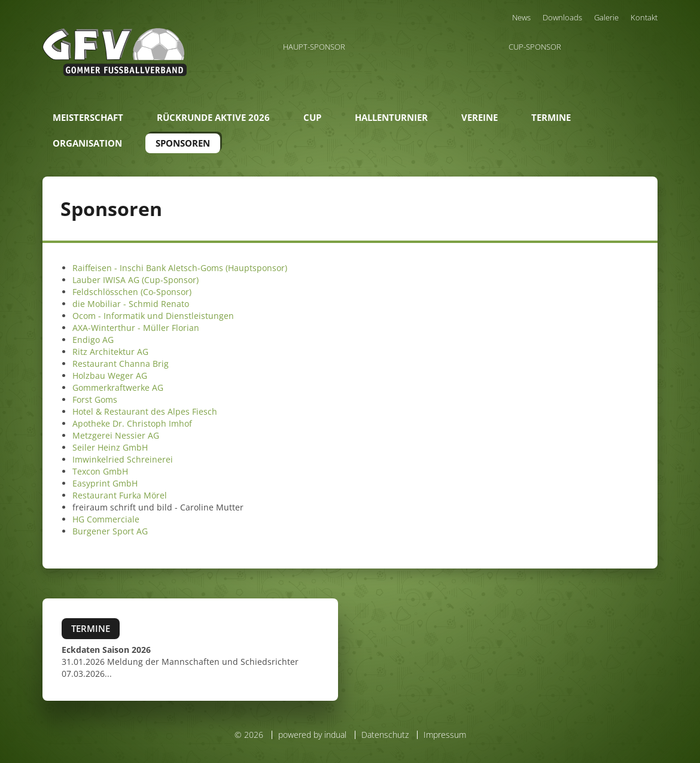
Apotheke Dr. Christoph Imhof (132, 423)
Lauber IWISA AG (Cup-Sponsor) (136, 280)
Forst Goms (95, 399)
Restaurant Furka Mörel (120, 495)
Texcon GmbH (100, 471)
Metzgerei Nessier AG (116, 435)
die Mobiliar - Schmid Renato (131, 304)
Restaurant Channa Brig (121, 364)
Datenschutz (385, 735)
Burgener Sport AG (110, 531)
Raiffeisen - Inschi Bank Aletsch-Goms (148, 268)
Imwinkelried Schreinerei (123, 459)
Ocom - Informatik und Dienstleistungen (153, 316)
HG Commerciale (106, 519)
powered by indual (312, 735)
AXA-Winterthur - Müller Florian (136, 328)
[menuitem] (521, 17)
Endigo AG (93, 340)
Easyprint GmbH (105, 483)
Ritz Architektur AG (110, 352)
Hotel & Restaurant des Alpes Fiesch (145, 411)
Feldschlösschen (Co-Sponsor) (132, 292)
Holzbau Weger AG (110, 376)
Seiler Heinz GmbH (110, 447)
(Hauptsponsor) (255, 268)
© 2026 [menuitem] (249, 735)
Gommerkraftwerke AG (118, 387)
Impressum (445, 735)
